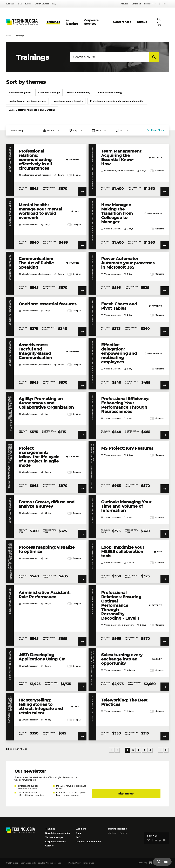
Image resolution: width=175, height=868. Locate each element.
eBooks (28, 4)
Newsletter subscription (58, 833)
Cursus (142, 22)
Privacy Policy (75, 863)
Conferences (122, 22)
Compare (74, 175)
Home (9, 36)
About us (124, 4)
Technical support (55, 837)
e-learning (72, 22)
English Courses (42, 4)
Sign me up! (126, 794)
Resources (149, 4)
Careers (49, 846)
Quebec (123, 833)
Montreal (112, 833)
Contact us (136, 4)
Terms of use (89, 863)
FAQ (54, 4)
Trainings (53, 22)
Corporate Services (91, 22)
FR (164, 4)
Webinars (10, 4)
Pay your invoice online (88, 842)
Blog (20, 4)
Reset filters (156, 130)
